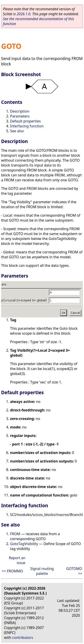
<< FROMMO (12, 571)
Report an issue (17, 560)
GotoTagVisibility (24, 544)
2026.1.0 (23, 14)
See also (17, 131)
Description (20, 111)
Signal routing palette (42, 571)
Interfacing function (27, 126)
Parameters (20, 116)
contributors (23, 638)
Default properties (25, 121)
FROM (15, 534)
